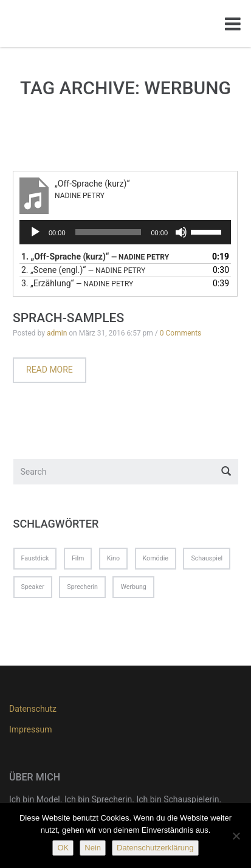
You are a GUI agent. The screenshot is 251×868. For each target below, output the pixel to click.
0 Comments (181, 333)
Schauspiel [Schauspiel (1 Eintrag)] (207, 558)
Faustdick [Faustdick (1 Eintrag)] (35, 558)
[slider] (108, 232)
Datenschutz (33, 709)
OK (63, 848)
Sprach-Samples (68, 318)
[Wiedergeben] (35, 232)
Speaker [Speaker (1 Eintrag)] (33, 587)
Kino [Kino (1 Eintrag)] (113, 558)
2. (83, 270)
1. (95, 257)
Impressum (30, 729)
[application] (125, 232)
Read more (50, 370)
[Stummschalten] (181, 232)
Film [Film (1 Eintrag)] (78, 558)
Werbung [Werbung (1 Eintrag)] (133, 587)
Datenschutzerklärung (155, 848)
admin (57, 333)
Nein (93, 848)
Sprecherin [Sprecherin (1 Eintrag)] (82, 587)
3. (77, 283)
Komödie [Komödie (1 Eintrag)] (156, 558)
